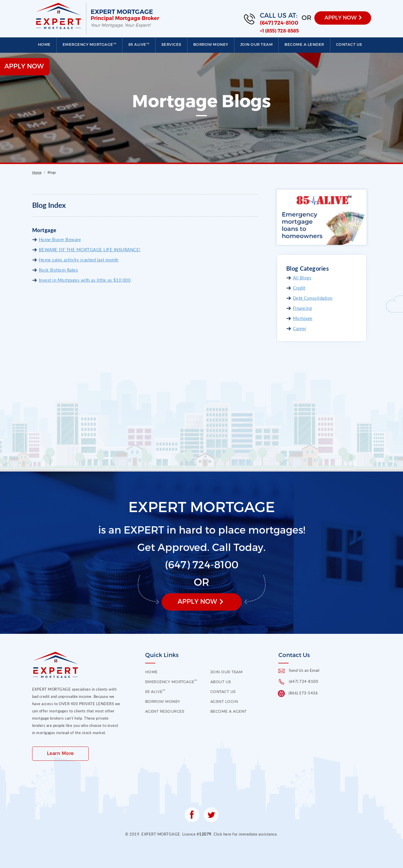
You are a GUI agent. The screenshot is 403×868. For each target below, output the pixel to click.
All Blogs (302, 278)
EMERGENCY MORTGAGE (90, 44)
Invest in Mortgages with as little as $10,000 (85, 280)
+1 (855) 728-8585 (279, 31)
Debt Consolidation (313, 298)
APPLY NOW (341, 17)
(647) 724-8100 (279, 23)
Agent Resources (165, 711)
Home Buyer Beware (60, 239)
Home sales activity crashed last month (79, 260)
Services (171, 44)
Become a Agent (228, 711)
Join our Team (257, 44)
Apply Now (197, 601)
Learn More (60, 753)
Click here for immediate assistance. (246, 834)
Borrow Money (211, 44)
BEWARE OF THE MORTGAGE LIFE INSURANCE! (90, 250)
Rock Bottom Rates (59, 270)
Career (300, 328)
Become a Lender (304, 44)
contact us (223, 692)
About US (221, 682)
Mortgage (303, 318)
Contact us (349, 44)
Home (44, 44)
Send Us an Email (304, 670)
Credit (299, 288)
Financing (303, 308)
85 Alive (139, 44)
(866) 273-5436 (303, 693)
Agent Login (224, 701)
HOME (151, 672)
